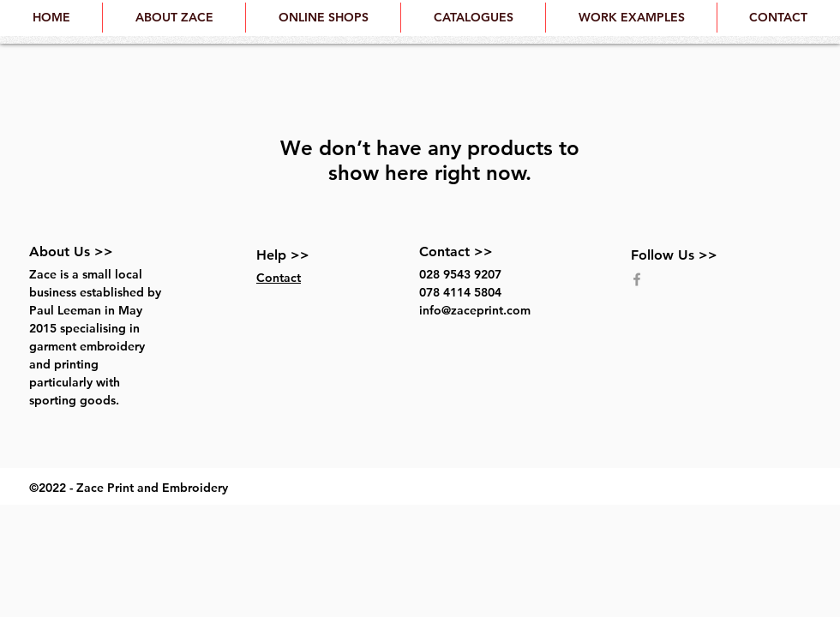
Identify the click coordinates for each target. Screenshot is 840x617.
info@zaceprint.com (475, 310)
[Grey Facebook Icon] (637, 279)
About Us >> (71, 252)
